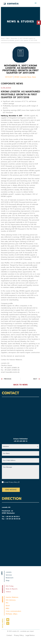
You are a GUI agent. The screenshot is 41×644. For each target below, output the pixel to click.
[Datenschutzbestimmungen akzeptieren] (19, 482)
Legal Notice (30, 635)
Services (9, 575)
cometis (9, 572)
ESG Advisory (11, 600)
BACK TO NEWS (20, 385)
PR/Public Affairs (12, 614)
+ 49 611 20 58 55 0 (12, 517)
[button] (36, 3)
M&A (8, 38)
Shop (8, 581)
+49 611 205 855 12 (20, 441)
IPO (7, 603)
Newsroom (10, 578)
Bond (8, 606)
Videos (8, 592)
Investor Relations (12, 597)
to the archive (6, 88)
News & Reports (12, 589)
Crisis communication (13, 611)
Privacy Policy (19, 635)
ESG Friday (10, 586)
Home (3, 38)
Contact (9, 635)
